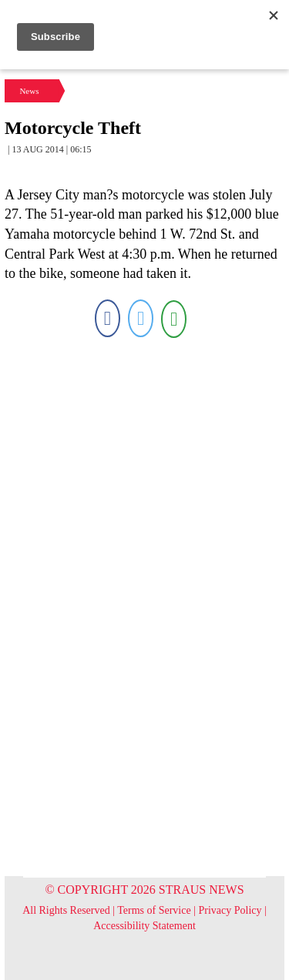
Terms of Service (154, 910)
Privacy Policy (230, 910)
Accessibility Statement (144, 926)
